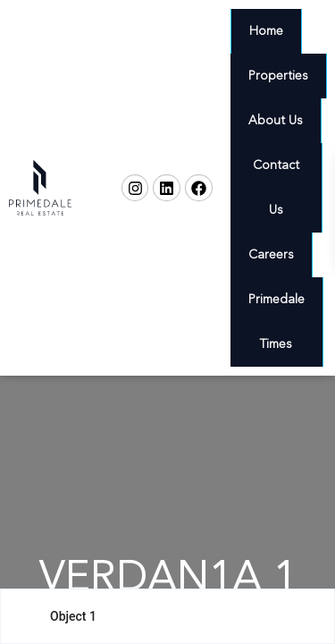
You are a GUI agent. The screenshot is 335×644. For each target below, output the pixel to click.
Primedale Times (276, 322)
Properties (278, 76)
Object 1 (73, 616)
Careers (271, 255)
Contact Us (276, 188)
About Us (276, 121)
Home (266, 31)
